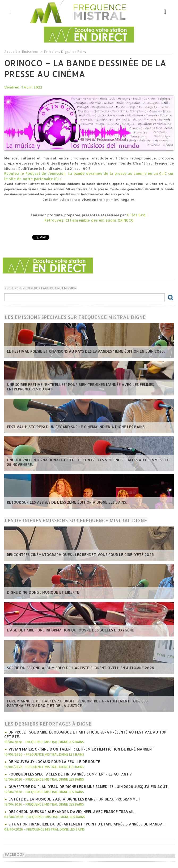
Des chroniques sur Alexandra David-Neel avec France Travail (70, 809)
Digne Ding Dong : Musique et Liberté (42, 592)
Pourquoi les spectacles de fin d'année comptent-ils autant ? (69, 773)
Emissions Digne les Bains (62, 51)
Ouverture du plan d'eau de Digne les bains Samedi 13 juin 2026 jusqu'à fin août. (86, 785)
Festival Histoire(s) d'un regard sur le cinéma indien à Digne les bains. (74, 427)
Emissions (29, 51)
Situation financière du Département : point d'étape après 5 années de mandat (85, 821)
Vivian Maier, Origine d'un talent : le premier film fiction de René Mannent (79, 748)
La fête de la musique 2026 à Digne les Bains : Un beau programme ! (72, 797)
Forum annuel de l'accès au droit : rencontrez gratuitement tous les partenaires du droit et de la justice (87, 703)
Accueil (10, 51)
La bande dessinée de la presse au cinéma (101, 173)
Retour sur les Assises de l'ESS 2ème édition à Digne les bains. (65, 502)
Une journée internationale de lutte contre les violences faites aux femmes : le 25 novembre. (88, 462)
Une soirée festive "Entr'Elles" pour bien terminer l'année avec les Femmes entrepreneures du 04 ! (78, 387)
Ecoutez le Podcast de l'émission (34, 173)
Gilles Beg (136, 215)
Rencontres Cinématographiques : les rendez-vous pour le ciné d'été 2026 (78, 554)
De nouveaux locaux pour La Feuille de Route (53, 760)
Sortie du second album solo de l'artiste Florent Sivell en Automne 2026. (78, 668)
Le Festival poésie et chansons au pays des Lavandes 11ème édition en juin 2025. (83, 351)
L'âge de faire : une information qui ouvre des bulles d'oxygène (68, 630)
